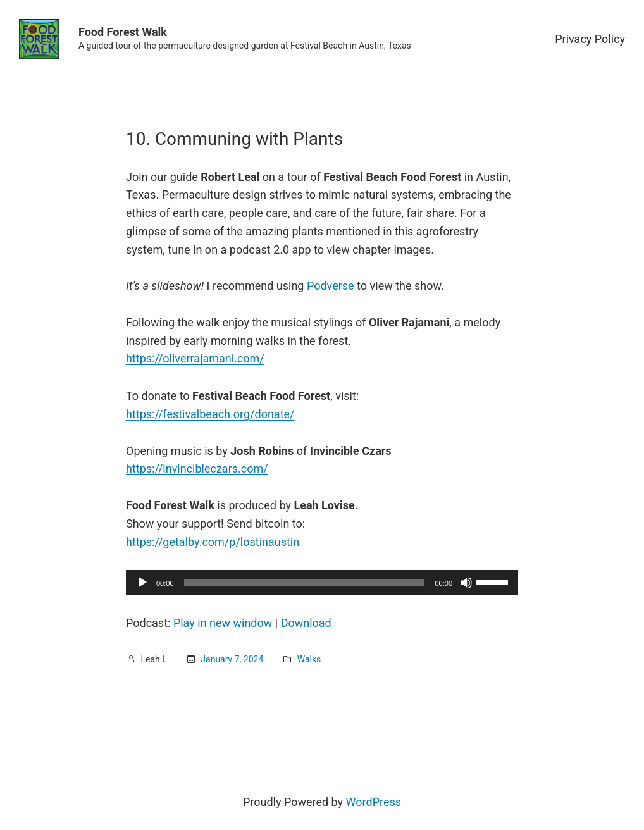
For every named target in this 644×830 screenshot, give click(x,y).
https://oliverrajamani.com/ (195, 358)
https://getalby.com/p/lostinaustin (213, 542)
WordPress (374, 802)
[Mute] (466, 583)
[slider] (305, 583)
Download (306, 623)
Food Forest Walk (123, 32)
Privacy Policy (590, 39)
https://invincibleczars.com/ (197, 468)
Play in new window (223, 623)
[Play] (142, 583)
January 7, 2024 (232, 659)
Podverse (331, 286)
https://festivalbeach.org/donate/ (210, 414)
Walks (309, 659)
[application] (322, 583)
